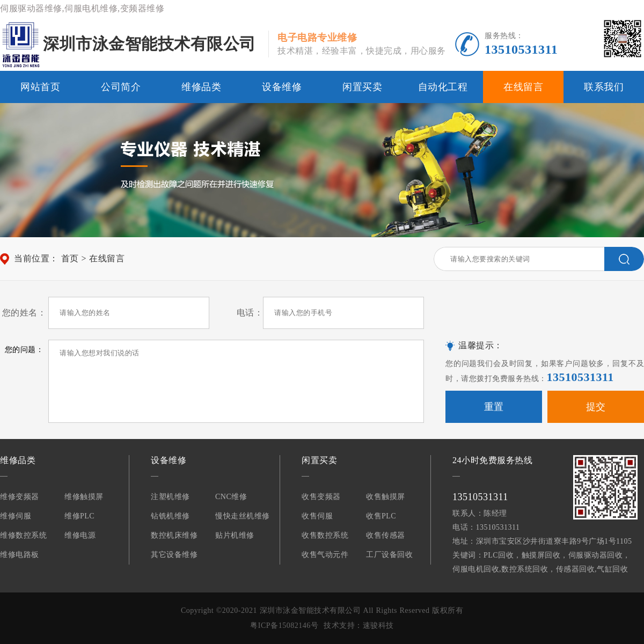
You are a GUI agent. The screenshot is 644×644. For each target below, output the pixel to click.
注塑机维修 (170, 497)
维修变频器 (20, 497)
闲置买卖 (362, 87)
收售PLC (381, 516)
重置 (494, 407)
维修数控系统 (23, 535)
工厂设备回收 (389, 555)
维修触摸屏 (84, 497)
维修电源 (80, 535)
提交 (596, 407)
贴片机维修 (235, 535)
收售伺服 (317, 516)
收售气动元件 (325, 555)
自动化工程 (443, 87)
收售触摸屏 (386, 497)
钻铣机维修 (170, 516)
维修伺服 (16, 516)
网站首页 (40, 87)
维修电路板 (20, 555)
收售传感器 (386, 535)
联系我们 (604, 87)
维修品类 (201, 87)
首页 (70, 258)
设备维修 (282, 87)
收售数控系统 (325, 535)
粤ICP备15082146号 (284, 625)
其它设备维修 (174, 555)
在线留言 (523, 87)
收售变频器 (321, 497)
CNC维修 (231, 497)
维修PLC (79, 516)
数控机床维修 (174, 535)
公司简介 (121, 87)
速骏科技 (378, 625)
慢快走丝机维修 (243, 516)
